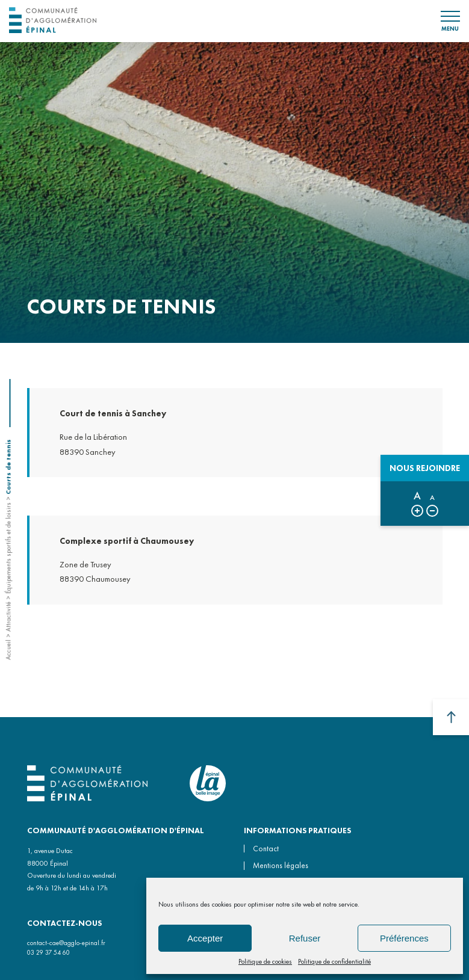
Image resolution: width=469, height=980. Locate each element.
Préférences (404, 938)
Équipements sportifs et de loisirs (8, 548)
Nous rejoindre (425, 468)
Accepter (205, 938)
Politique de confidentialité (334, 961)
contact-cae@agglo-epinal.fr (66, 943)
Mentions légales (281, 865)
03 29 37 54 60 (48, 952)
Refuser (305, 938)
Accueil (8, 650)
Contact (266, 849)
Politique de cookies (265, 961)
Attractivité (8, 617)
